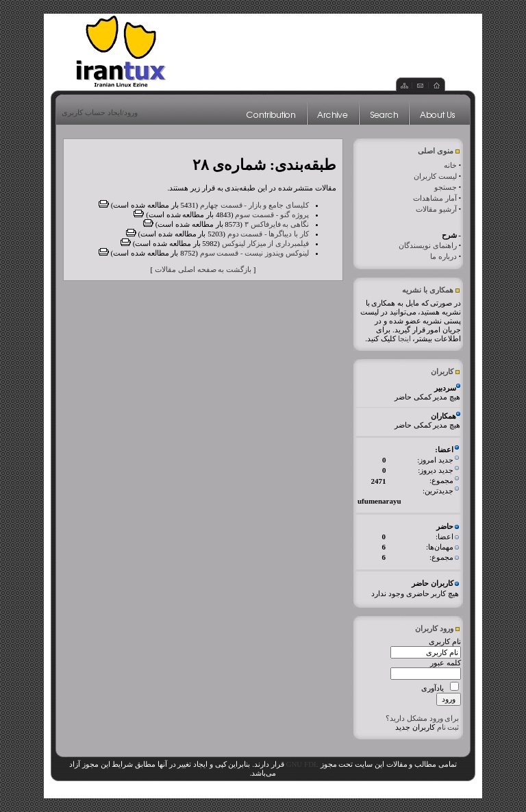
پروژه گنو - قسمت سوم (272, 214)
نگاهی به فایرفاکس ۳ (277, 224)
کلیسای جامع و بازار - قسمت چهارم (254, 205)
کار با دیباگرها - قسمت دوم (268, 234)
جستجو (446, 187)
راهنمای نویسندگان (428, 245)
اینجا (404, 339)
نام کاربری (445, 641)
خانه (450, 165)
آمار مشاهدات (435, 198)
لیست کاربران (435, 176)
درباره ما (443, 256)
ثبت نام (448, 727)
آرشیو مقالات (436, 209)
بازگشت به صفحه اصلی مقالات (203, 269)
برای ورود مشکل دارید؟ (422, 718)
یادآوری (433, 688)
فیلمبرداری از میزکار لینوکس (265, 243)
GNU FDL (302, 764)
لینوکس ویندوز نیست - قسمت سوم (254, 253)
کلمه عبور (446, 663)
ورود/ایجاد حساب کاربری (100, 112)
